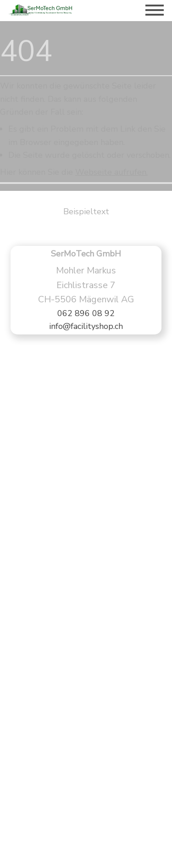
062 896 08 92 (86, 313)
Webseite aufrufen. (111, 172)
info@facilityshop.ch (86, 326)
